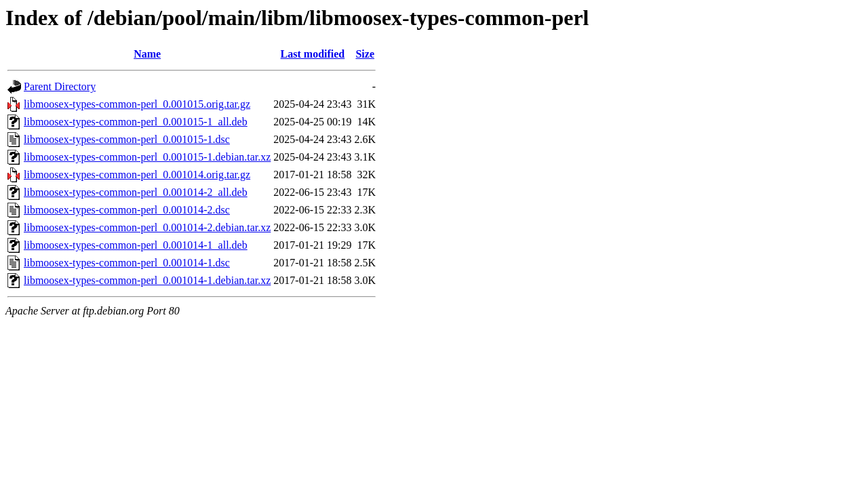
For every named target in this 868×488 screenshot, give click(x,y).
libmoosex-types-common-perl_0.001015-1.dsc (127, 139)
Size (365, 54)
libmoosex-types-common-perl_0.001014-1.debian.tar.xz (147, 280)
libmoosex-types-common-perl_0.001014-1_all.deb (136, 245)
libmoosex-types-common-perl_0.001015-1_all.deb (136, 122)
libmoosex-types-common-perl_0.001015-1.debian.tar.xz (147, 157)
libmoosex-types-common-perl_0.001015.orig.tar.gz (137, 104)
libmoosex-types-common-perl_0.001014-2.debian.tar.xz (147, 227)
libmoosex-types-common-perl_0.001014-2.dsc (127, 210)
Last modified (313, 54)
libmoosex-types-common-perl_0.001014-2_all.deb (136, 192)
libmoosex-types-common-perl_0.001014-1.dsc (127, 263)
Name (147, 54)
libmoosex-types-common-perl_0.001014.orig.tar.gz (137, 175)
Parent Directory (60, 86)
